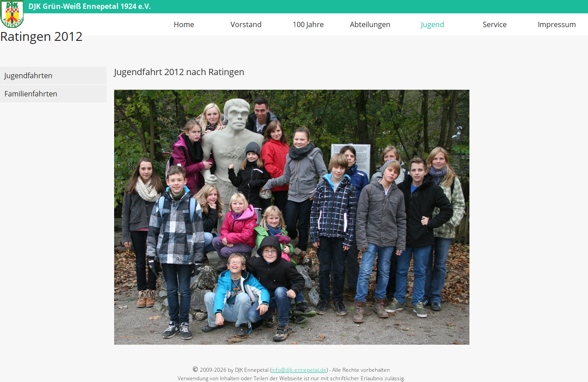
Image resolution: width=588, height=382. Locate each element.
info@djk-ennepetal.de (299, 370)
